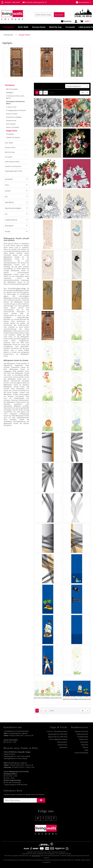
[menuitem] (50, 15)
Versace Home (10, 147)
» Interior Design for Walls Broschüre (15, 785)
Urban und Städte (12, 127)
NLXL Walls (9, 143)
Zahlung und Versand (81, 731)
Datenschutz (84, 742)
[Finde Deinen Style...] (50, 15)
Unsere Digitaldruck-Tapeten (58, 739)
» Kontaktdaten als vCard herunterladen (16, 731)
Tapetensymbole (62, 742)
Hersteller (9, 179)
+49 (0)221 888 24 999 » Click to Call (21, 765)
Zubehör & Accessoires (13, 166)
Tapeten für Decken (13, 137)
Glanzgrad (9, 226)
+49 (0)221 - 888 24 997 (11, 2)
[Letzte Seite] (46, 93)
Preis (7, 185)
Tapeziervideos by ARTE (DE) (58, 734)
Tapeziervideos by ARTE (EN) (58, 737)
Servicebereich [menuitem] (83, 2)
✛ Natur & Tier (11, 107)
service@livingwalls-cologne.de (17, 733)
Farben (8, 191)
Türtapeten (10, 134)
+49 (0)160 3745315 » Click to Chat (23, 767)
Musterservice (84, 739)
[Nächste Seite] (41, 93)
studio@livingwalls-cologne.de (17, 763)
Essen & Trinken (12, 114)
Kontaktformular (83, 737)
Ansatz (8, 231)
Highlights (10, 92)
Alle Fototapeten (12, 89)
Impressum (85, 745)
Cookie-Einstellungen (81, 753)
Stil (6, 197)
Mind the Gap (10, 152)
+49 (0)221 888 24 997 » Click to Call (21, 735)
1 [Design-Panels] (37, 93)
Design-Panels (12, 131)
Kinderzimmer (11, 120)
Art (6, 214)
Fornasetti (9, 157)
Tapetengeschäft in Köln (14, 171)
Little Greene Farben (12, 162)
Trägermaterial (11, 220)
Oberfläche (9, 202)
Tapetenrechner (62, 745)
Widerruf (85, 747)
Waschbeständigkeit (13, 208)
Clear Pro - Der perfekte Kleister (57, 731)
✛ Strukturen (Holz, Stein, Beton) (15, 97)
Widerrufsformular (82, 734)
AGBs (86, 750)
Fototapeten (10, 85)
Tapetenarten (63, 747)
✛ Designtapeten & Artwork (16, 110)
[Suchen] (59, 15)
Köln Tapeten (11, 124)
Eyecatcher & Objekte (14, 117)
